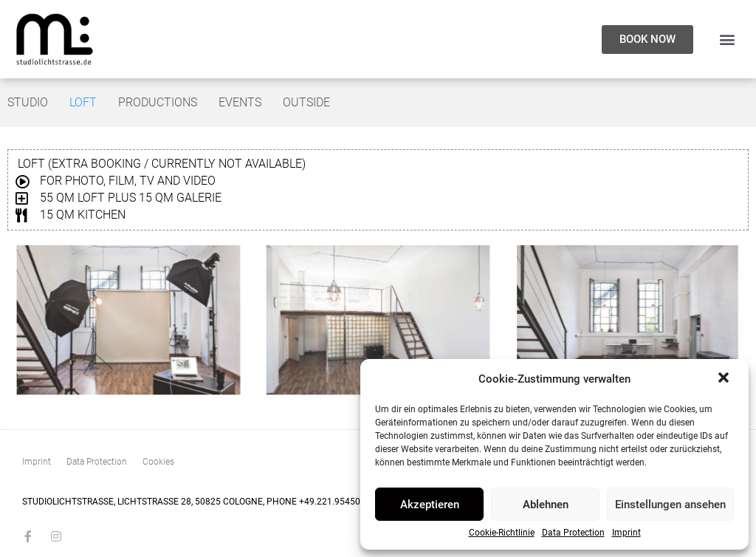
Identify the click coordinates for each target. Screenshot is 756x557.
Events (240, 102)
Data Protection (573, 533)
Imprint (626, 533)
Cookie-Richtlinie (502, 533)
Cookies (158, 462)
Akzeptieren (430, 505)
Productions (158, 102)
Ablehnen (546, 505)
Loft (83, 102)
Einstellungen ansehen (670, 505)
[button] (725, 379)
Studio (28, 102)
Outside (306, 102)
